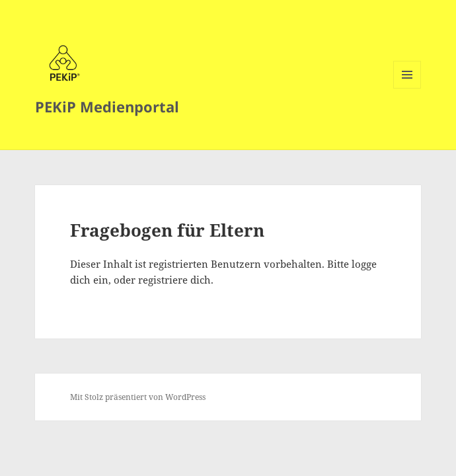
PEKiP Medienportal (107, 106)
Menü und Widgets (407, 88)
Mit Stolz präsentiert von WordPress (138, 397)
